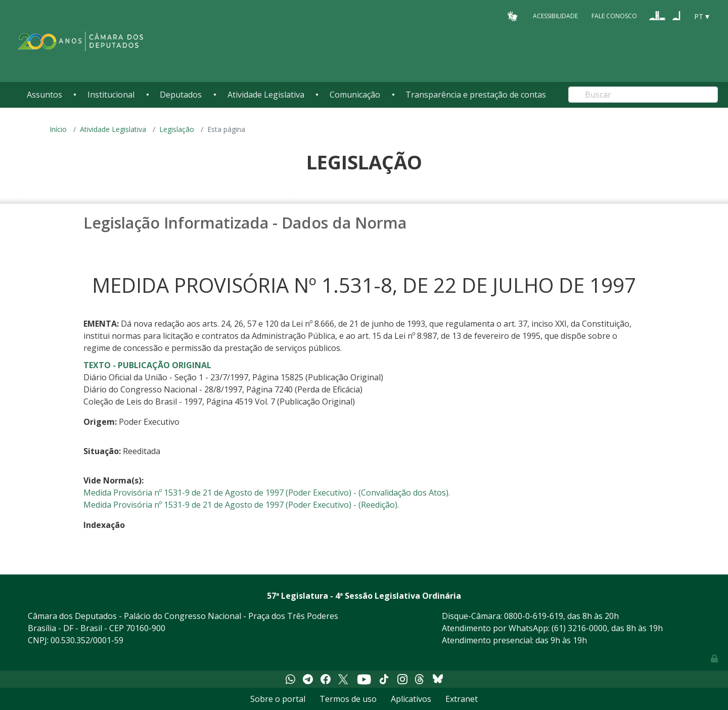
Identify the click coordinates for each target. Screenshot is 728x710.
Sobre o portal (278, 699)
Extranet (462, 699)
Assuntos (44, 95)
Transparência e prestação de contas (476, 95)
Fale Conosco (614, 16)
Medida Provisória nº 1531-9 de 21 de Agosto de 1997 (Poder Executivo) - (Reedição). (241, 505)
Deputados (181, 95)
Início (58, 129)
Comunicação (355, 95)
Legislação (177, 129)
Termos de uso (348, 699)
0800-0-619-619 (534, 616)
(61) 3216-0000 (579, 628)
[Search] (643, 95)
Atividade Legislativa (266, 95)
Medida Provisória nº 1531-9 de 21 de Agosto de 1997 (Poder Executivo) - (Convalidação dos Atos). (267, 493)
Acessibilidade (555, 16)
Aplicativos (411, 699)
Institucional (111, 95)
